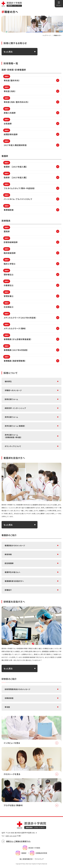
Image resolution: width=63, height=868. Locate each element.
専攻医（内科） (10, 90)
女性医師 (7, 122)
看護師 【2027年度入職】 (15, 165)
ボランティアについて (13, 446)
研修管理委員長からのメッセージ (17, 689)
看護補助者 (8, 208)
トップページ (47, 35)
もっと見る (8, 52)
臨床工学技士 (9, 262)
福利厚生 (8, 381)
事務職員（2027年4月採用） (16, 349)
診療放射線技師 (10, 241)
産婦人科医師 (9, 111)
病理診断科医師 (10, 133)
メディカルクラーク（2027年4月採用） (20, 316)
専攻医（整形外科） (12, 79)
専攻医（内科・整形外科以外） (16, 101)
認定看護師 (9, 563)
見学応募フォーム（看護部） (15, 426)
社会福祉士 (8, 305)
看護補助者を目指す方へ (14, 581)
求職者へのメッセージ (13, 390)
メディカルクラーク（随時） (15, 327)
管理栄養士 (8, 295)
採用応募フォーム (11, 399)
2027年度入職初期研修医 (15, 144)
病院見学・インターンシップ (15, 408)
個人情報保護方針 (26, 859)
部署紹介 (8, 590)
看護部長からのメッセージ (15, 545)
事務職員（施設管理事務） (14, 359)
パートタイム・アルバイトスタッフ (18, 198)
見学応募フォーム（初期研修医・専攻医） (13, 436)
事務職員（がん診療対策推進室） (17, 338)
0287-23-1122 (11, 836)
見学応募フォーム (11, 417)
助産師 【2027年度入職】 (15, 176)
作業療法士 (8, 284)
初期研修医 (9, 698)
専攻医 (7, 707)
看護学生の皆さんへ (12, 572)
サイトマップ (39, 859)
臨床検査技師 (9, 252)
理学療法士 (8, 273)
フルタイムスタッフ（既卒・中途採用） (19, 187)
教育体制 (8, 554)
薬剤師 (7, 230)
